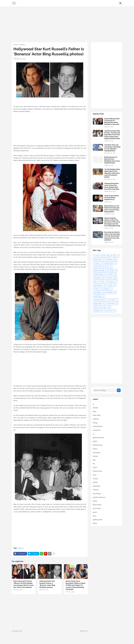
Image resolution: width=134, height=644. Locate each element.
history (112, 274)
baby (116, 256)
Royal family (99, 303)
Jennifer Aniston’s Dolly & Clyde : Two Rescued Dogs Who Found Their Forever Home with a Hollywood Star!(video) (112, 135)
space (97, 307)
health (113, 270)
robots (114, 300)
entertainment (110, 263)
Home (15, 45)
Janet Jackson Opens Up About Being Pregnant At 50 (112, 198)
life (104, 281)
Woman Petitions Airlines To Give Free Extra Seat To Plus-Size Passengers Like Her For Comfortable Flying (112, 222)
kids (96, 281)
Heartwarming (100, 274)
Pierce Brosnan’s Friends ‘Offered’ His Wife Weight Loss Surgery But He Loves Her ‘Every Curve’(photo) (23, 584)
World (112, 311)
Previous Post (17, 631)
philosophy (99, 292)
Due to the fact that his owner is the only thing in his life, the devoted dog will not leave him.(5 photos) (112, 236)
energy (98, 263)
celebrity (22, 45)
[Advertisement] (67, 24)
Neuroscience (100, 285)
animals (105, 256)
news (112, 285)
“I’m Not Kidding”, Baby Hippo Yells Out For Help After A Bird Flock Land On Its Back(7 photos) (112, 173)
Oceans (98, 289)
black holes (99, 259)
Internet (112, 278)
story (107, 307)
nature (113, 281)
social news (112, 303)
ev (109, 267)
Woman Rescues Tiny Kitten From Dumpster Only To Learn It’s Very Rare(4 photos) (112, 209)
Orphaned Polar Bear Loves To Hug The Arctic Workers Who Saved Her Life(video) (112, 186)
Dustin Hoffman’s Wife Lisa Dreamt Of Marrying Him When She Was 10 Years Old (112, 122)
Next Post (83, 631)
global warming (100, 270)
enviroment (99, 267)
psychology (99, 296)
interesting (99, 278)
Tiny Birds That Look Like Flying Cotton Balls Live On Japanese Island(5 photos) (112, 148)
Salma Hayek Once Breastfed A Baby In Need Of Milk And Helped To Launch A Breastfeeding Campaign (75, 585)
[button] (120, 3)
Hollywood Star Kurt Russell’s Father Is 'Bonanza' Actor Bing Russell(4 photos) (47, 584)
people (108, 289)
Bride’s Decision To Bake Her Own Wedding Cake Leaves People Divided (112, 160)
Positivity (111, 292)
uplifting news (100, 311)
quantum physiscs (101, 300)
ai (96, 256)
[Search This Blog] (105, 390)
